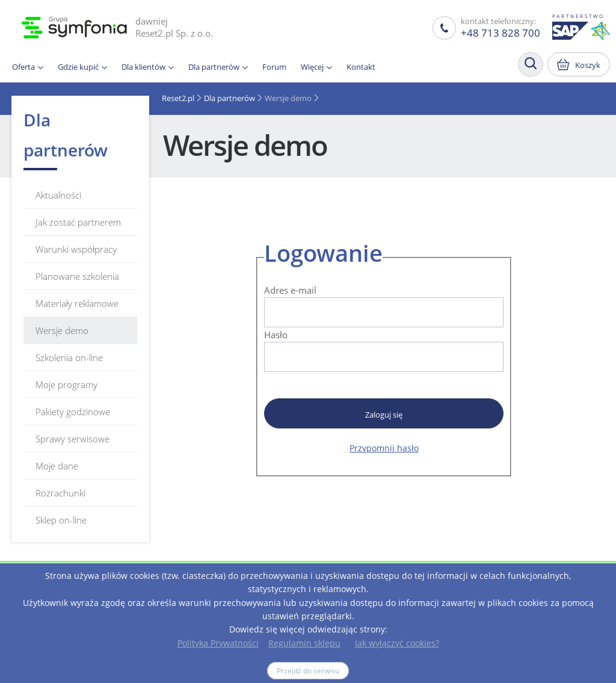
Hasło (276, 335)
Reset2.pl (178, 98)
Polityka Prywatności (218, 643)
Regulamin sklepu (304, 643)
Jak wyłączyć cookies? (397, 643)
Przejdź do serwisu (308, 671)
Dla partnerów (229, 98)
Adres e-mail (290, 290)
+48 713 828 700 (500, 33)
